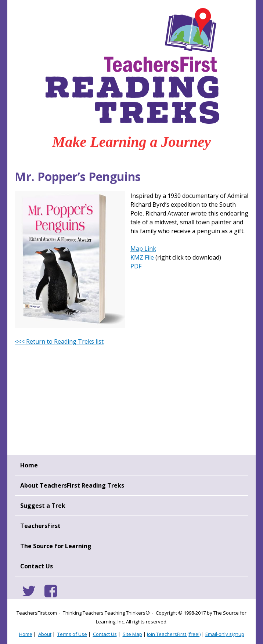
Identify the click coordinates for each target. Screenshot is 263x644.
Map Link (143, 249)
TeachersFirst (40, 526)
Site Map (132, 634)
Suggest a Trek (43, 506)
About (45, 634)
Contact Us (37, 566)
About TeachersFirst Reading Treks (72, 485)
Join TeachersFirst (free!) (174, 634)
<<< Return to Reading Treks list (59, 341)
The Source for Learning (56, 546)
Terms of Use (72, 634)
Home (29, 465)
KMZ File (142, 257)
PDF (136, 266)
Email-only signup (225, 634)
